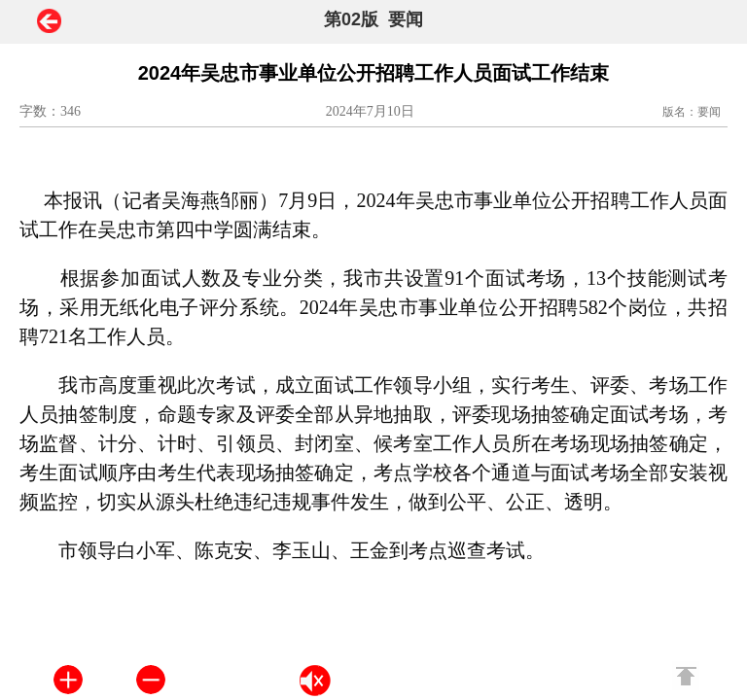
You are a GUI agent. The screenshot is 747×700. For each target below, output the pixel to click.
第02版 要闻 (373, 19)
